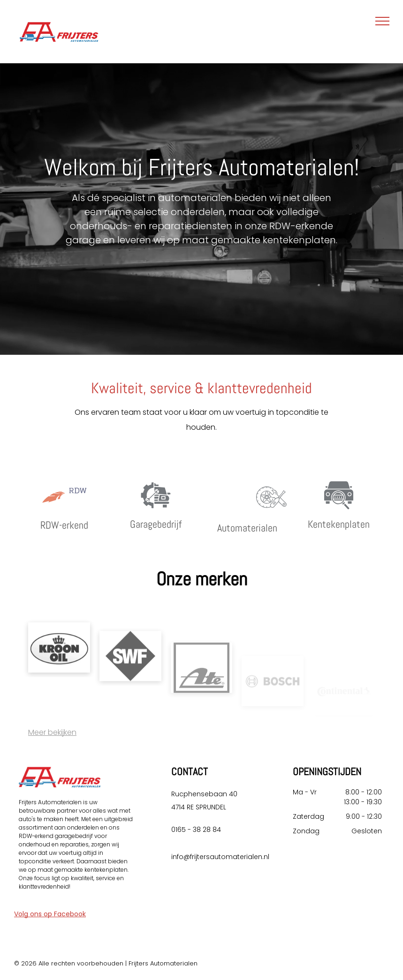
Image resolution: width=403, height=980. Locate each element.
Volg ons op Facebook (50, 914)
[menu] (382, 21)
